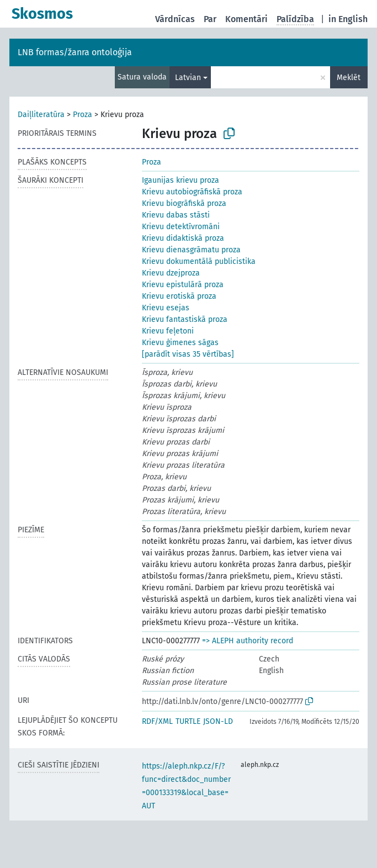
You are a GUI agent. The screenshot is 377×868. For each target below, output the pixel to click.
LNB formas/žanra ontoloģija (75, 52)
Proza (83, 115)
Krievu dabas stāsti (176, 215)
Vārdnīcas (175, 19)
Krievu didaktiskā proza (183, 238)
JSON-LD (218, 721)
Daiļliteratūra (41, 115)
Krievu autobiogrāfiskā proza (192, 192)
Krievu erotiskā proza (179, 296)
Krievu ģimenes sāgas (180, 343)
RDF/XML (157, 721)
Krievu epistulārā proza (183, 285)
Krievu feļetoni (168, 331)
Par (210, 19)
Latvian (188, 78)
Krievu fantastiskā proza (185, 319)
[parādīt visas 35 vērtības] (188, 354)
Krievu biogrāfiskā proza (184, 203)
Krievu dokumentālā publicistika (199, 261)
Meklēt (349, 78)
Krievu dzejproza (171, 273)
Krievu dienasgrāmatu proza (191, 250)
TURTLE (188, 721)
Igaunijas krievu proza (180, 180)
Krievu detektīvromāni (181, 227)
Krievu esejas (166, 308)
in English (348, 19)
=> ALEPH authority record (248, 641)
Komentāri (246, 19)
